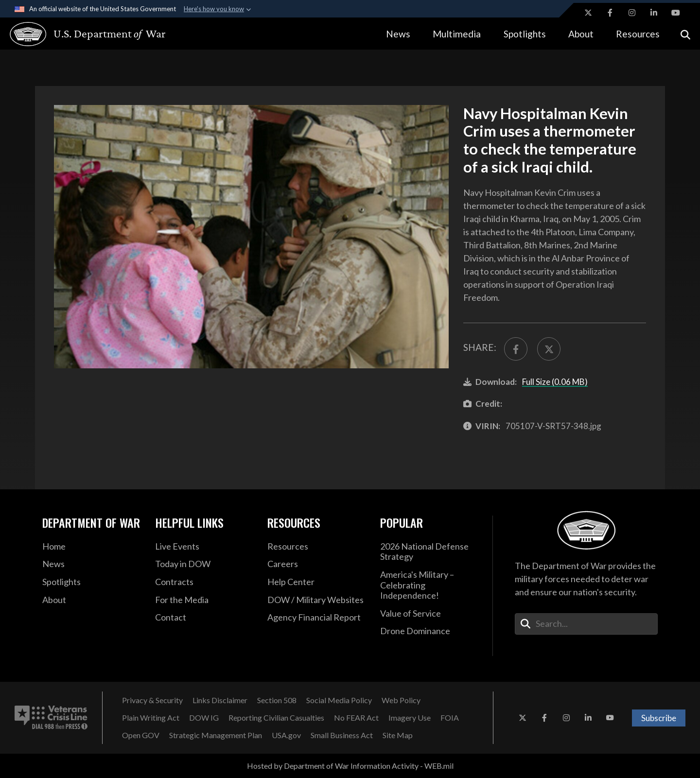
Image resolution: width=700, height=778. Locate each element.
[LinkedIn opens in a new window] (654, 13)
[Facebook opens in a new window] (610, 13)
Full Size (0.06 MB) (555, 382)
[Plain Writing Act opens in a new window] (151, 718)
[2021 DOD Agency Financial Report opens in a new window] (316, 618)
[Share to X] (549, 349)
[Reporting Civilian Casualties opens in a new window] (276, 718)
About (581, 34)
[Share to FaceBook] (516, 349)
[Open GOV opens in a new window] (141, 735)
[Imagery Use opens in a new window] (410, 718)
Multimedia (457, 34)
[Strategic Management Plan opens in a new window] (216, 735)
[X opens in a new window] (588, 13)
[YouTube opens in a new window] (676, 13)
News (398, 34)
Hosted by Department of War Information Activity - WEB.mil (350, 766)
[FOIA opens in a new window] (450, 718)
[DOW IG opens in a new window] (204, 718)
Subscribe (659, 718)
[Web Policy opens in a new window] (401, 700)
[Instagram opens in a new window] (632, 13)
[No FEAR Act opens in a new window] (356, 718)
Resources (638, 34)
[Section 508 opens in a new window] (277, 700)
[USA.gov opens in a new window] (286, 735)
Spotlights (525, 34)
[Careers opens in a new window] (316, 564)
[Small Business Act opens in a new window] (342, 735)
